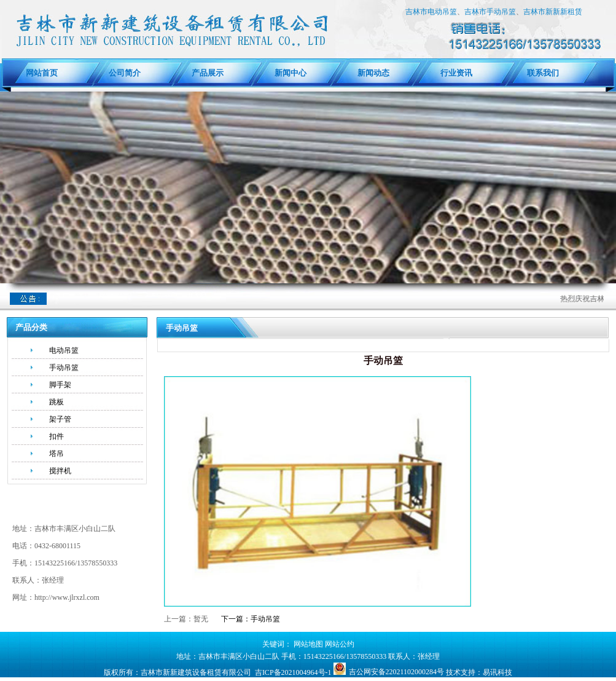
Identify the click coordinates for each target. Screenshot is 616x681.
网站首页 (42, 73)
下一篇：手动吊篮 (251, 619)
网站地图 (308, 644)
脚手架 (60, 385)
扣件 (57, 436)
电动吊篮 (64, 350)
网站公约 (340, 644)
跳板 (57, 402)
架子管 (60, 419)
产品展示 (208, 73)
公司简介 (125, 73)
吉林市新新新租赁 (553, 12)
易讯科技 (497, 672)
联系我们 (539, 73)
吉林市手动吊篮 (490, 12)
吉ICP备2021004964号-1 (293, 672)
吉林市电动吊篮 (431, 12)
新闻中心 (290, 73)
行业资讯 (456, 73)
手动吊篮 (64, 368)
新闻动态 (373, 73)
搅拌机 (60, 471)
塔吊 (57, 454)
